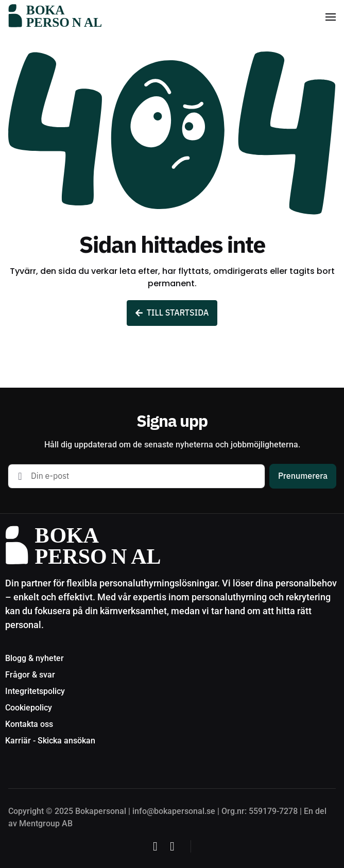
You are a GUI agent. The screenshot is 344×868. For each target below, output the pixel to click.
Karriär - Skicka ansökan (50, 741)
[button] (331, 17)
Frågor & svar (30, 675)
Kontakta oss (29, 724)
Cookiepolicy (29, 708)
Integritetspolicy (35, 691)
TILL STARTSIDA (172, 313)
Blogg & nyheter (35, 658)
